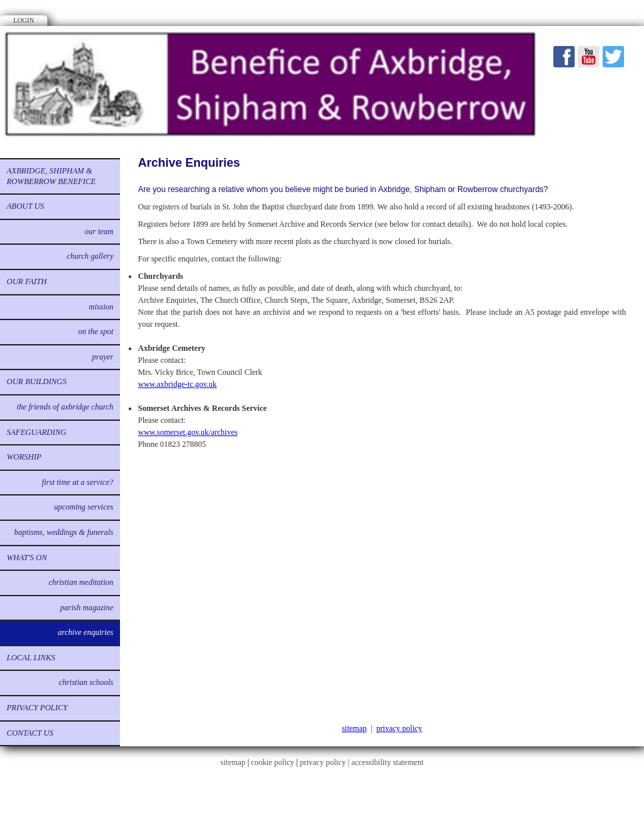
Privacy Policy (37, 708)
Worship (24, 457)
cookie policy (272, 762)
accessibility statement (387, 762)
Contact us (30, 733)
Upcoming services (84, 507)
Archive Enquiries (86, 632)
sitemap (354, 728)
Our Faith (27, 281)
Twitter (613, 57)
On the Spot (96, 331)
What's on (27, 558)
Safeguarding (36, 432)
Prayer (103, 357)
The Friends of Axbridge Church (65, 407)
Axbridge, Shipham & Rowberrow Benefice (51, 176)
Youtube (589, 57)
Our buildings (37, 381)
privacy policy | (326, 762)
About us (25, 206)
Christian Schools (86, 682)
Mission (101, 307)
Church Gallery (90, 256)
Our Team (99, 231)
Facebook (564, 57)
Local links (31, 658)
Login (24, 20)
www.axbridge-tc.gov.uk (177, 384)
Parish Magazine (87, 608)
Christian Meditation (81, 582)
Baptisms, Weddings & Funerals (64, 532)
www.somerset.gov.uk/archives (188, 432)
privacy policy (399, 728)
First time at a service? (78, 482)
